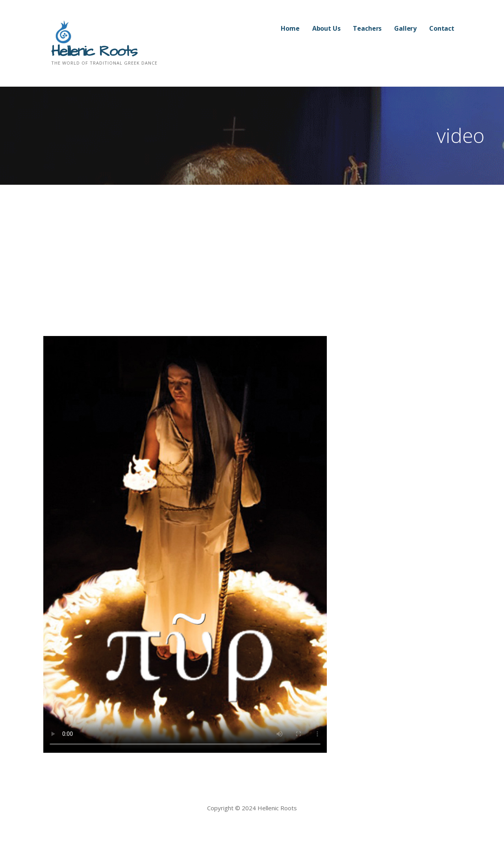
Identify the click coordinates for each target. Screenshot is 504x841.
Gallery (405, 28)
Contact (442, 28)
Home (290, 28)
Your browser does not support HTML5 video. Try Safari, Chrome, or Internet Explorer (185, 544)
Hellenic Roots (94, 52)
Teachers (367, 28)
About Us (326, 28)
